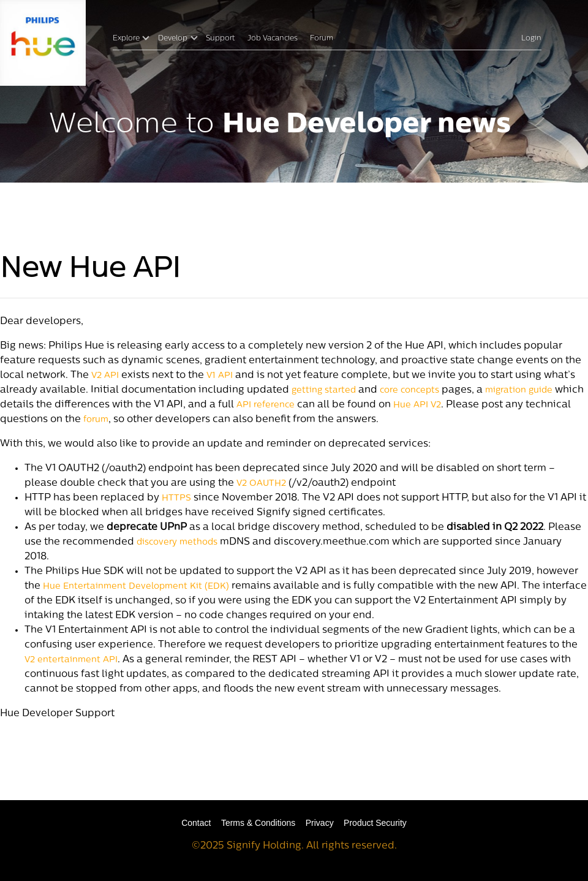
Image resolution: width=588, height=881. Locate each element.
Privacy (320, 823)
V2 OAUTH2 (261, 484)
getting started (324, 391)
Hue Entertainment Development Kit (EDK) (136, 587)
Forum (322, 39)
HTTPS (176, 498)
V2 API (105, 376)
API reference (266, 405)
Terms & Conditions (258, 823)
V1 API (220, 376)
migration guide (519, 391)
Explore (126, 39)
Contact (196, 823)
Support (221, 39)
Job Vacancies (273, 39)
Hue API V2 (417, 405)
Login (531, 39)
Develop (173, 39)
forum (96, 420)
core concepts (409, 391)
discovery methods (177, 543)
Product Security (375, 823)
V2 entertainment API (71, 660)
